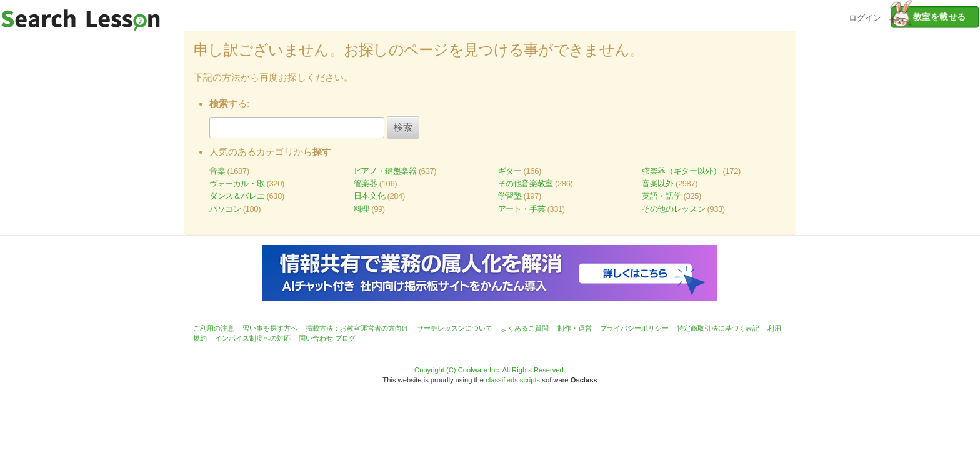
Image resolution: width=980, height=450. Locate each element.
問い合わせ (316, 338)
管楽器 (366, 183)
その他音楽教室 (526, 183)
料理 (362, 209)
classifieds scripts (513, 380)
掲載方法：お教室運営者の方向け (357, 328)
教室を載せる (928, 17)
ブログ (345, 338)
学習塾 (510, 196)
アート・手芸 (522, 209)
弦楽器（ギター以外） (681, 171)
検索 (403, 127)
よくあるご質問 (525, 328)
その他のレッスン (673, 209)
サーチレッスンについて (455, 328)
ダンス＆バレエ (237, 196)
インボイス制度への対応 (253, 338)
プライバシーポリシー (634, 328)
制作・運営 (575, 328)
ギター (510, 171)
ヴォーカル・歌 (237, 183)
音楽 (217, 171)
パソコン (225, 209)
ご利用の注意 (214, 328)
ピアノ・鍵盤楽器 (385, 171)
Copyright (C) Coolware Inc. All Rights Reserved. (490, 370)
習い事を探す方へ (270, 328)
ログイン (865, 17)
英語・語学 (662, 196)
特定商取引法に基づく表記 (718, 328)
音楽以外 (657, 183)
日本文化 (369, 196)
